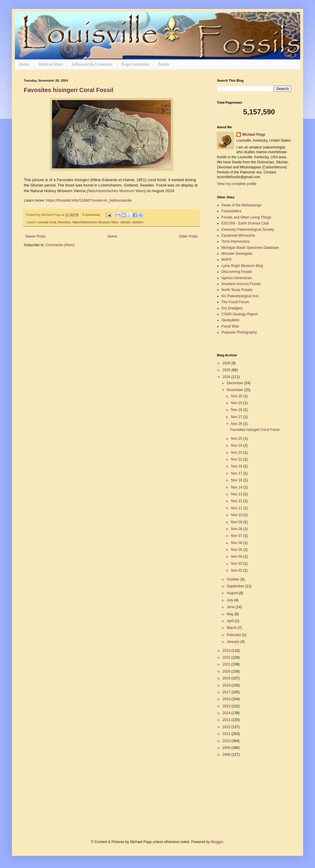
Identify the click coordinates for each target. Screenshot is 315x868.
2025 (227, 370)
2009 (227, 748)
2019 (227, 678)
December (236, 383)
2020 (227, 671)
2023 (227, 651)
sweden (138, 222)
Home (24, 64)
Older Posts (188, 236)
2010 (227, 741)
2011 (227, 734)
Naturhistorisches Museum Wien (116, 191)
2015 (227, 706)
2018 (227, 685)
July (230, 600)
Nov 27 (237, 417)
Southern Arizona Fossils (241, 284)
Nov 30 (237, 396)
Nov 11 (237, 508)
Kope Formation (135, 64)
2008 (227, 755)
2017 (227, 692)
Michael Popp (254, 135)
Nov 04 (237, 556)
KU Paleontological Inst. (240, 296)
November (236, 390)
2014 (227, 713)
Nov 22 (237, 459)
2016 (227, 699)
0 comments (91, 215)
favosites (64, 222)
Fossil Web (230, 326)
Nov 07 (237, 536)
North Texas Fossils (237, 290)
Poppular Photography (239, 332)
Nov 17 (237, 473)
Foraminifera (231, 211)
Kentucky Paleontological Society (248, 230)
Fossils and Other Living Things (246, 217)
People (163, 64)
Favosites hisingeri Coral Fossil (68, 90)
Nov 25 (237, 439)
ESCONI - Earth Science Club (245, 223)
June (231, 607)
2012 (227, 727)
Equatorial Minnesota (238, 235)
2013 (227, 720)
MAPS (226, 260)
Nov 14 (237, 487)
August (233, 593)
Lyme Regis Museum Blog (242, 266)
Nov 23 (237, 453)
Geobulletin (230, 320)
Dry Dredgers (232, 308)
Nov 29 (237, 403)
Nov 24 (237, 445)
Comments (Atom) (60, 245)
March (232, 628)
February (234, 635)
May (231, 614)
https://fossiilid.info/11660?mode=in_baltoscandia (89, 200)
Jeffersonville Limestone (92, 64)
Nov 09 (237, 522)
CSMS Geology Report (240, 314)
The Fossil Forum (235, 302)
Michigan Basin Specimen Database (250, 248)
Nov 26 (237, 424)
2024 (227, 377)
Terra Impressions (236, 241)
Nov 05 (237, 550)
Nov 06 (237, 543)
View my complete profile (237, 184)
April (231, 621)
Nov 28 (237, 410)
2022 (227, 657)
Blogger (217, 842)
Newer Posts (35, 236)
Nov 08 (237, 529)
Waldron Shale (50, 64)
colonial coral (47, 222)
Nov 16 (237, 480)
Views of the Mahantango (241, 205)
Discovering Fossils (237, 272)
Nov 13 (237, 494)
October (234, 579)
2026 (227, 363)
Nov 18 (237, 466)
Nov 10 (237, 515)
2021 (227, 664)
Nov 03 (237, 564)
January (234, 642)
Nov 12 (237, 501)
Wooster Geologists (237, 254)
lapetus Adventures (237, 278)
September (236, 586)
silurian (125, 222)
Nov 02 (237, 570)
